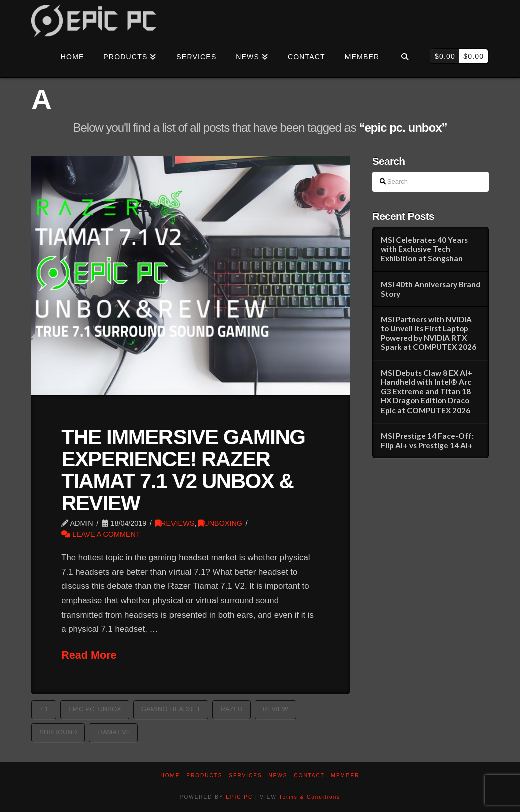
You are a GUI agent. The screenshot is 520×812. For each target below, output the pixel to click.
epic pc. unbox (95, 709)
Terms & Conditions (310, 797)
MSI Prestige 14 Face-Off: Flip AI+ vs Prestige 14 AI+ (427, 440)
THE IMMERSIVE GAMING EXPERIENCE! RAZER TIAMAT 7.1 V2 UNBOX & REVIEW (183, 470)
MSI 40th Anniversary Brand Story (430, 289)
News (278, 776)
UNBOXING (220, 523)
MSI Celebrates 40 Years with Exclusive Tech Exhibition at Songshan (424, 249)
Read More (89, 655)
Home (170, 776)
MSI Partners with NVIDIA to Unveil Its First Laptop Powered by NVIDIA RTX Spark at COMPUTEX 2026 (428, 333)
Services (245, 776)
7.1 (44, 709)
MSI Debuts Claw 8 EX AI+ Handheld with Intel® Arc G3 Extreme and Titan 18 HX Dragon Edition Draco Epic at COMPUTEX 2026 (426, 391)
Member (345, 776)
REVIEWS (175, 523)
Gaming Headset (171, 709)
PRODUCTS (204, 776)
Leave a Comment (101, 534)
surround (58, 732)
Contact (309, 776)
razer (231, 709)
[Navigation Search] (404, 57)
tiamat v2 (113, 732)
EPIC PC (239, 797)
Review (276, 709)
